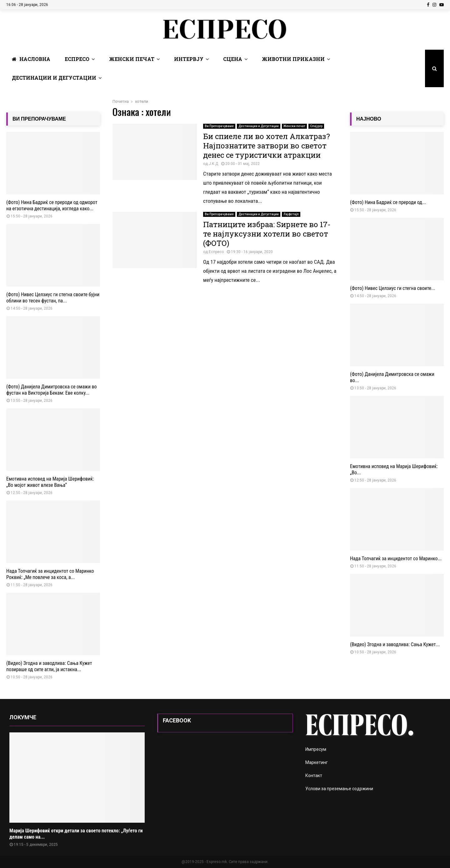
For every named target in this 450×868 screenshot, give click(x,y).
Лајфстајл (291, 214)
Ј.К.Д (213, 164)
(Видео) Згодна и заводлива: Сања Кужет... (395, 644)
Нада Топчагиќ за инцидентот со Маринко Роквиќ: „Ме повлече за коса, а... (50, 574)
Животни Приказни (293, 59)
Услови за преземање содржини (339, 789)
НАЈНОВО (369, 119)
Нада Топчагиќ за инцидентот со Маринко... (396, 559)
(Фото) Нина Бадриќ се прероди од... (388, 202)
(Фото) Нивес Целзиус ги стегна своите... (393, 288)
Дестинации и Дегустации (54, 78)
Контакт (314, 776)
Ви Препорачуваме (219, 126)
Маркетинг (317, 762)
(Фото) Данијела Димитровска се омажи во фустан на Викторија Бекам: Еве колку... (52, 390)
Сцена (233, 59)
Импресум (316, 749)
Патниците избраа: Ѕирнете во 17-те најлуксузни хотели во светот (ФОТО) (267, 234)
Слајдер (316, 126)
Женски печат (132, 59)
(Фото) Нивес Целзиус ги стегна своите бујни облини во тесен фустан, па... (53, 298)
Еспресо (77, 59)
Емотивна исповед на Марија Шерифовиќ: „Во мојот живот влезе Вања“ (50, 482)
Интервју (189, 59)
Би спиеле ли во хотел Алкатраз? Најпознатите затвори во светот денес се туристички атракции (267, 146)
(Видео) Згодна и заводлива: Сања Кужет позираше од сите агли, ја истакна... (49, 666)
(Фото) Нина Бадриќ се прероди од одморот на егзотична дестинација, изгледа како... (52, 205)
